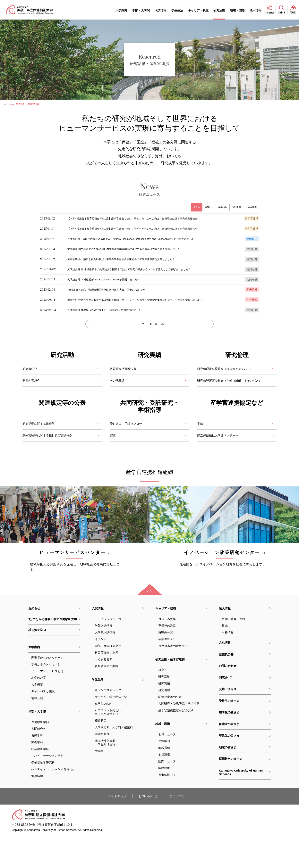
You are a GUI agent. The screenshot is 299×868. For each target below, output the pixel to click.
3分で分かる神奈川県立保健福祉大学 (53, 651)
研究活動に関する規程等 (42, 449)
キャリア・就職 (198, 10)
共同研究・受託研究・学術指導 (179, 735)
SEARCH (282, 13)
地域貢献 (164, 780)
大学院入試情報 (105, 664)
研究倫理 (164, 722)
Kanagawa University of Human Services (241, 804)
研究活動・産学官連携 (170, 691)
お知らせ (204, 207)
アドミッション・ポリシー (112, 651)
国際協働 (164, 800)
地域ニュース (167, 766)
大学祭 (99, 783)
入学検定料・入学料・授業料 (114, 759)
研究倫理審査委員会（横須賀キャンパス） (231, 390)
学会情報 (219, 207)
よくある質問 (104, 691)
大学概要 (37, 716)
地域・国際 (237, 10)
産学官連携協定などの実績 (176, 742)
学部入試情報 (104, 657)
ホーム (7, 104)
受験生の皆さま (229, 733)
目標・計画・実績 (234, 651)
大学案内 (121, 10)
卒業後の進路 (167, 657)
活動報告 (234, 207)
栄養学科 (37, 774)
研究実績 (164, 715)
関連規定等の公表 (170, 729)
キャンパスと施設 (43, 723)
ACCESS (293, 13)
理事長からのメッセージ (47, 689)
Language (270, 13)
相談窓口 (101, 752)
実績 (113, 460)
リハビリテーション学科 (47, 787)
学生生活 (177, 10)
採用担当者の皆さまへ (173, 678)
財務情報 (228, 664)
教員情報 (37, 808)
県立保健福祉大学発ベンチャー (222, 460)
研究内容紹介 (33, 402)
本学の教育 (39, 710)
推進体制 (167, 807)
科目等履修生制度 (107, 684)
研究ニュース (167, 702)
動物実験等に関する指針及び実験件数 (52, 460)
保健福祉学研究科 (43, 794)
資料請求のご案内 (107, 698)
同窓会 (226, 709)
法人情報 (255, 10)
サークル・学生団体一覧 (111, 729)
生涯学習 (164, 773)
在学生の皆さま (229, 744)
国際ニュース (167, 793)
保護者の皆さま (229, 756)
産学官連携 (250, 207)
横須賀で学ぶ (37, 662)
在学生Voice (103, 735)
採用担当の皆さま (231, 791)
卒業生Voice (166, 671)
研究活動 (219, 10)
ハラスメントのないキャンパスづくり (108, 744)
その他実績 (119, 402)
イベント (101, 671)
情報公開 (37, 730)
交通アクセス (228, 721)
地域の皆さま (228, 779)
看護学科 (37, 767)
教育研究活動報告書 (126, 390)
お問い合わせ (228, 698)
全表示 (190, 207)
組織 (225, 657)
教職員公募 (226, 686)
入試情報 (160, 10)
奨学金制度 (102, 766)
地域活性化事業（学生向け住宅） (107, 774)
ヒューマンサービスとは (47, 703)
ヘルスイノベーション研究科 (53, 801)
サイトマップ (117, 828)
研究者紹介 (31, 390)
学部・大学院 (141, 10)
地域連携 (164, 786)
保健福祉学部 (40, 754)
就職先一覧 (166, 664)
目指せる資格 (167, 651)
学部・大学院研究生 (108, 678)
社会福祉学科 (40, 781)
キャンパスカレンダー (109, 722)
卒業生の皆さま (229, 767)
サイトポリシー (180, 828)
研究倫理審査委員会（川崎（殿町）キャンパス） (232, 404)
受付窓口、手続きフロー (129, 449)
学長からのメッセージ (46, 696)
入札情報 (225, 674)
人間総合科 (39, 761)
